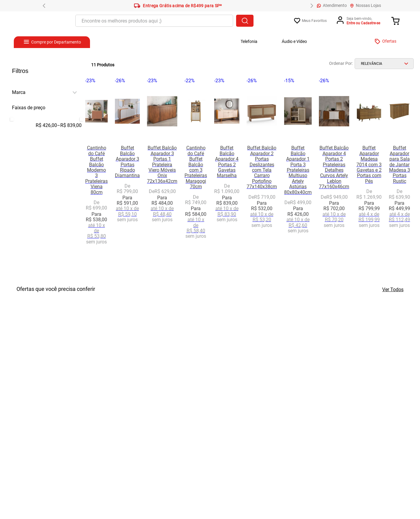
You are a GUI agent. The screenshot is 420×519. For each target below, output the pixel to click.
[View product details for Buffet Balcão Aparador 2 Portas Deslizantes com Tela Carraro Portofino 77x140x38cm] (262, 166)
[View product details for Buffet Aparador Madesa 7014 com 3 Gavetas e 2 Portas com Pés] (369, 166)
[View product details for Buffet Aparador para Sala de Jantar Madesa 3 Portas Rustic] (399, 166)
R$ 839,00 (69, 125)
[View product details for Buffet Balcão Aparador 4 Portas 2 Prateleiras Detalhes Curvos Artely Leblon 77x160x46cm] (334, 166)
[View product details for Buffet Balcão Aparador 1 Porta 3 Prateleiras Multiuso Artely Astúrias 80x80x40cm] (298, 166)
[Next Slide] (312, 6)
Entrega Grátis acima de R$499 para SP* (178, 6)
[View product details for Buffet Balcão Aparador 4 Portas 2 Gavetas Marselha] (227, 166)
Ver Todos (393, 290)
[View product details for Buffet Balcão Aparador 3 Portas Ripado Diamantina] (127, 166)
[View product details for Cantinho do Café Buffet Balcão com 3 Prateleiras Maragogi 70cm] (196, 166)
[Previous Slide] (44, 6)
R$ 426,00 (46, 125)
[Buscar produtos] (245, 21)
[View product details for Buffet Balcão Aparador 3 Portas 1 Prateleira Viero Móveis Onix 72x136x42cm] (162, 166)
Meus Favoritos (314, 21)
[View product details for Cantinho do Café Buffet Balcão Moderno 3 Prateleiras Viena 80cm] (96, 166)
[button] (47, 92)
